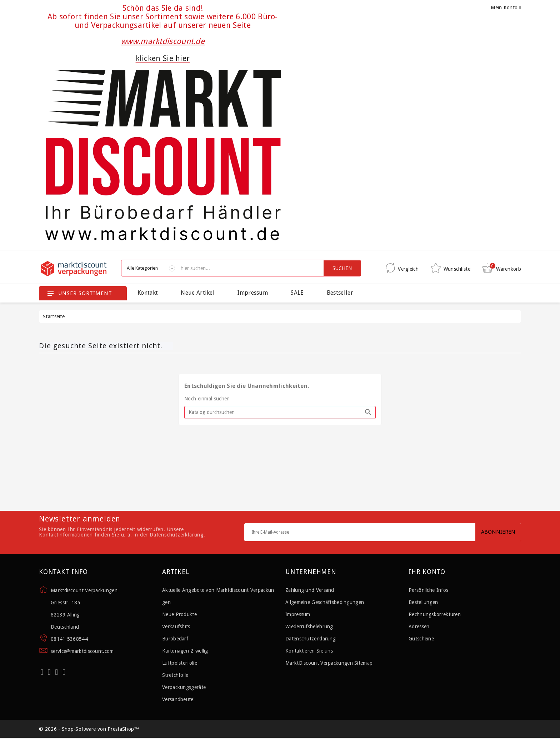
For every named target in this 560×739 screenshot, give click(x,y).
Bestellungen (423, 602)
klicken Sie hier (163, 58)
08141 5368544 (69, 639)
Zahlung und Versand (310, 590)
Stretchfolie (175, 675)
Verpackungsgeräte (184, 687)
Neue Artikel (198, 293)
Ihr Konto (427, 572)
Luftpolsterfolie (180, 663)
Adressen (419, 626)
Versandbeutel (178, 699)
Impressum (253, 293)
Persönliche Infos (428, 590)
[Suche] (280, 412)
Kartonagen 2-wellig (185, 651)
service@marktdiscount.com (82, 651)
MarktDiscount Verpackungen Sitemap (329, 663)
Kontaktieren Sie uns (309, 651)
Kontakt (148, 293)
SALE (297, 293)
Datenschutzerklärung (311, 639)
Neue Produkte (179, 614)
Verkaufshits (176, 626)
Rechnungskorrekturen (435, 614)
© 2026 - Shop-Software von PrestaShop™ (89, 729)
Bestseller (340, 293)
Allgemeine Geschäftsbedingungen (325, 602)
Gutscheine (421, 639)
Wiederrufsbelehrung (309, 626)
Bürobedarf (175, 639)
